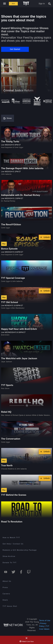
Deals (5, 600)
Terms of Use (45, 620)
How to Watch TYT (11, 538)
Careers (6, 594)
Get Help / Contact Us (13, 544)
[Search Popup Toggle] (50, 4)
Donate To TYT (10, 563)
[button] (15, 49)
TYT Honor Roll (10, 606)
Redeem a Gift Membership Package (20, 550)
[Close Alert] (27, 638)
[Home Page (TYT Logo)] (26, 4)
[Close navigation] (4, 4)
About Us (7, 581)
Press (5, 587)
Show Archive (9, 556)
